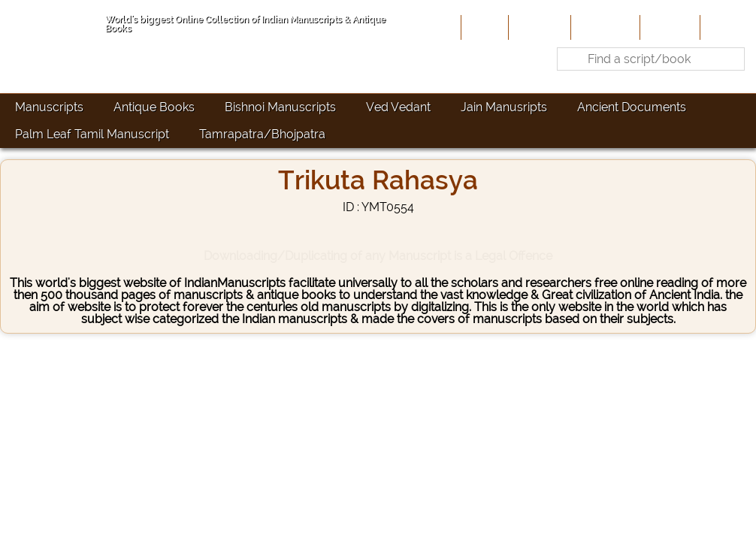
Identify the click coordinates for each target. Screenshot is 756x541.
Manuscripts (49, 107)
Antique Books (154, 107)
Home (483, 27)
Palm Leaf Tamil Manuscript (92, 134)
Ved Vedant (398, 107)
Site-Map (668, 27)
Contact (726, 27)
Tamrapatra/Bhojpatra (262, 134)
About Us (538, 27)
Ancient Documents (632, 107)
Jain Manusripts (504, 107)
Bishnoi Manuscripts (280, 107)
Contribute (604, 27)
